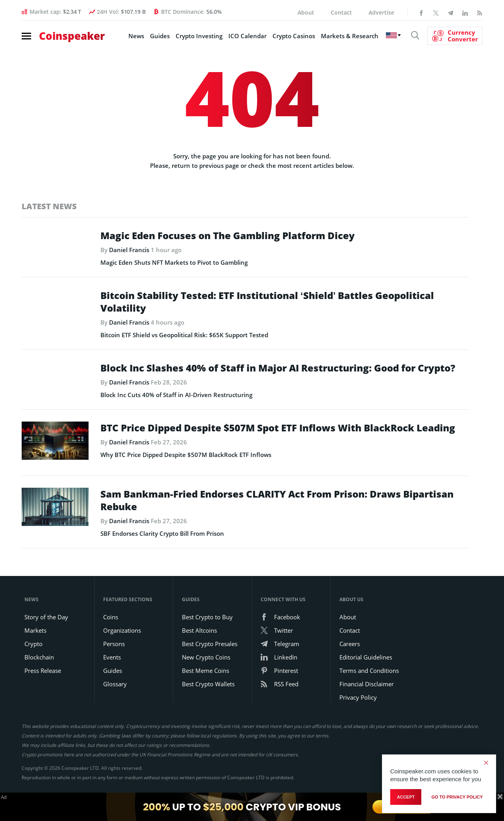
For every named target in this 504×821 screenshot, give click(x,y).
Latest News (49, 206)
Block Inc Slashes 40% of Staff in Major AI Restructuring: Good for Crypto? (278, 381)
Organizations (122, 656)
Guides (160, 36)
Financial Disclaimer (367, 710)
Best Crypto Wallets (208, 710)
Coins (111, 643)
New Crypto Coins (206, 683)
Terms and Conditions (369, 696)
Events (112, 683)
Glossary (115, 710)
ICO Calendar (247, 36)
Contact (341, 12)
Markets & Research (350, 36)
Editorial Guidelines (366, 683)
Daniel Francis (129, 250)
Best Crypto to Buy (207, 643)
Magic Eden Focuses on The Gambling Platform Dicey (228, 236)
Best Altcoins (199, 656)
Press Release (43, 696)
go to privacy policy (457, 797)
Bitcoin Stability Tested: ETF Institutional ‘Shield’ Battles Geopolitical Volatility (267, 314)
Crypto (33, 669)
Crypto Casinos (294, 36)
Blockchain (39, 683)
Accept (406, 797)
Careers (350, 669)
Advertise (381, 12)
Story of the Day (46, 643)
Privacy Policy (358, 723)
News (136, 36)
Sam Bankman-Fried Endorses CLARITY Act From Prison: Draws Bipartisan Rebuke (277, 526)
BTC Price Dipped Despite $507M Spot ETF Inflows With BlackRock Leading (278, 453)
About (306, 12)
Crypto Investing (199, 36)
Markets (35, 656)
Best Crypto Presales (210, 669)
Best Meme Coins (206, 696)
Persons (114, 669)
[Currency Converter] (455, 36)
